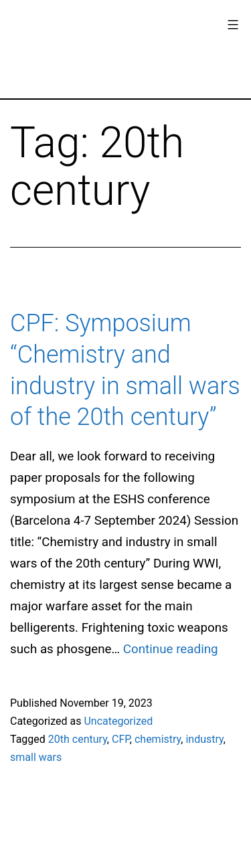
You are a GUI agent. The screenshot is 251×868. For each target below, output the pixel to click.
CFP (121, 739)
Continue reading (171, 649)
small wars (36, 757)
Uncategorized (118, 721)
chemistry (158, 739)
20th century (78, 739)
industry (204, 739)
